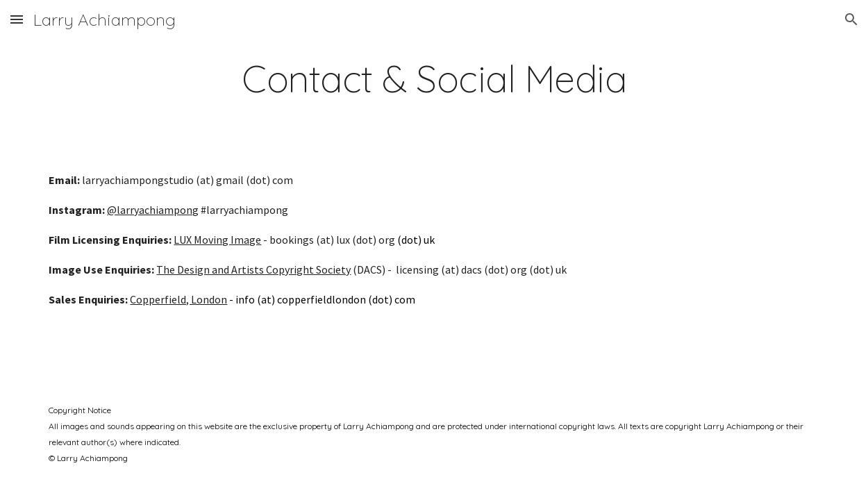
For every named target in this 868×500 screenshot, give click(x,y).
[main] (434, 79)
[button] (17, 19)
